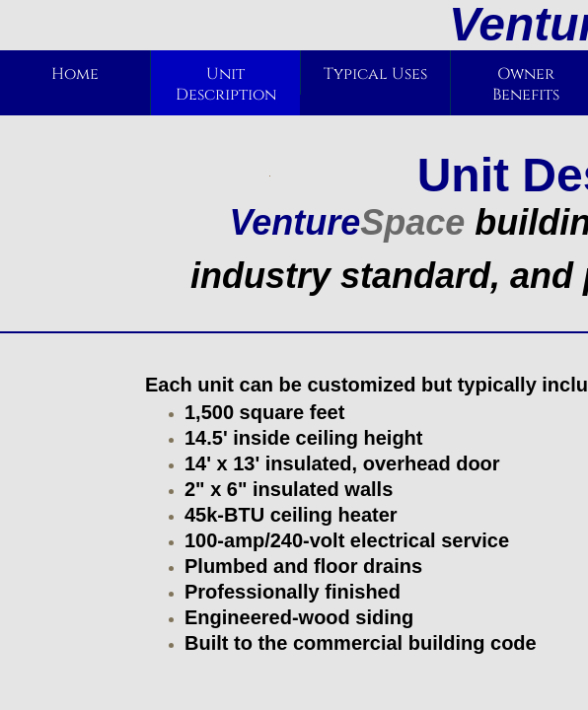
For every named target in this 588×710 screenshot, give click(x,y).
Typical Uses (375, 74)
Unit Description (226, 84)
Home (75, 74)
